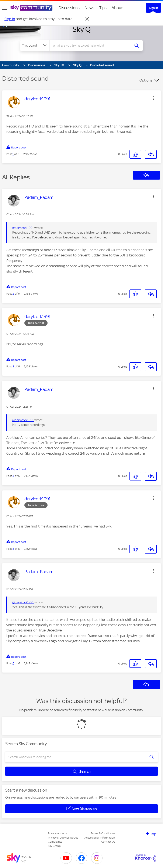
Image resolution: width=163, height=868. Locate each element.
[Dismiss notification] (87, 19)
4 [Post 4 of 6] (13, 476)
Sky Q (82, 29)
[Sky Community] (31, 8)
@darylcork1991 (23, 228)
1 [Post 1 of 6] (13, 154)
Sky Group (54, 846)
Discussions (69, 8)
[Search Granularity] (35, 46)
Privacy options (57, 833)
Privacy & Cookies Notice (63, 838)
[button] (154, 98)
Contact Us (108, 842)
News (89, 8)
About (117, 8)
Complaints (55, 842)
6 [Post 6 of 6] (13, 663)
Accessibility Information (100, 838)
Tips (103, 8)
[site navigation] (5, 8)
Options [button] (146, 80)
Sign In (153, 8)
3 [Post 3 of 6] (13, 366)
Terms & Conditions (103, 833)
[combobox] (91, 46)
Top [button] (153, 834)
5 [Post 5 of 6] (13, 549)
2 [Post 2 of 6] (13, 294)
